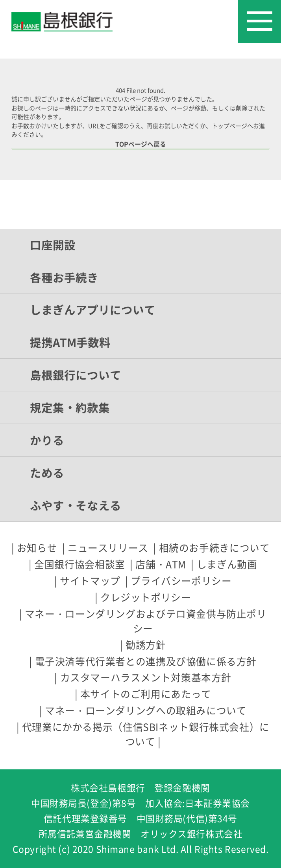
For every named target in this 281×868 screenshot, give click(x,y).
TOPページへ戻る (141, 144)
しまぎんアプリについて (93, 310)
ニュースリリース (108, 548)
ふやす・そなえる (76, 505)
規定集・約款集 (70, 407)
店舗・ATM (161, 564)
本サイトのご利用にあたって (146, 694)
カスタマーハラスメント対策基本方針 (146, 677)
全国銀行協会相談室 (80, 564)
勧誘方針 (146, 645)
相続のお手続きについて (214, 548)
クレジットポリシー (146, 597)
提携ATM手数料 (70, 342)
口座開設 (53, 245)
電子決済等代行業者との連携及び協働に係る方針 (146, 661)
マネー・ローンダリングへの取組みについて (146, 710)
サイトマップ (90, 581)
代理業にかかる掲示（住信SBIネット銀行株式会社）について (146, 734)
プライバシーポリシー (181, 581)
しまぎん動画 (227, 564)
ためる (47, 473)
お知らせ (37, 548)
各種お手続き (64, 277)
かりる (47, 440)
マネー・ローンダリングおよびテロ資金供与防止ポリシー (146, 621)
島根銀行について (76, 375)
